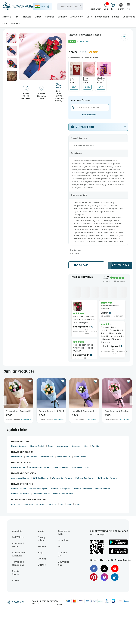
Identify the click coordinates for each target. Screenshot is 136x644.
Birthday (62, 17)
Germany (52, 504)
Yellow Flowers (64, 457)
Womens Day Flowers (62, 478)
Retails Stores (16, 573)
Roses (51, 446)
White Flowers (47, 457)
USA (13, 504)
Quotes (42, 565)
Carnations (62, 446)
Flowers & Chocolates (39, 467)
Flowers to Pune (103, 489)
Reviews (42, 546)
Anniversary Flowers (20, 478)
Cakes (38, 17)
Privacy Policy (41, 539)
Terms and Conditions (18, 563)
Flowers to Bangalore (61, 489)
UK (20, 504)
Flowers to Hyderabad (63, 494)
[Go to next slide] (132, 401)
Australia (29, 504)
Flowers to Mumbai (83, 489)
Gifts (89, 17)
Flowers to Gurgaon (38, 489)
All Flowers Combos (80, 467)
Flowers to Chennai (20, 494)
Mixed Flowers (80, 457)
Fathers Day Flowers (107, 478)
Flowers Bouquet (19, 446)
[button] (11, 38)
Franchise (63, 540)
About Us (17, 531)
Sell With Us (18, 537)
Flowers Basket (37, 446)
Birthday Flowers (41, 478)
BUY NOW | (120, 265)
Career (16, 580)
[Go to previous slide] (4, 401)
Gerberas (76, 446)
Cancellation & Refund (19, 554)
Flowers (27, 17)
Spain (77, 504)
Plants (116, 17)
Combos (50, 17)
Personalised (102, 17)
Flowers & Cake (18, 467)
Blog (40, 553)
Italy (69, 504)
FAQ (60, 546)
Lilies (86, 446)
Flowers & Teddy (60, 467)
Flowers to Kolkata (41, 494)
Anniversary (77, 17)
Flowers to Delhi (18, 489)
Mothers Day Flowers (85, 478)
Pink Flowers (17, 457)
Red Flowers (31, 457)
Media (41, 531)
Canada (40, 504)
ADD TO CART (81, 265)
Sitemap (42, 559)
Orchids (95, 446)
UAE (62, 504)
